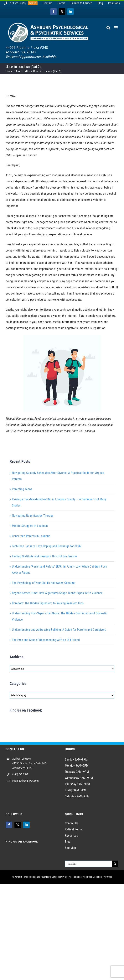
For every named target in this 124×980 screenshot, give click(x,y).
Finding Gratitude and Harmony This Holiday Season (44, 556)
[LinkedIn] (26, 825)
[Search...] (88, 864)
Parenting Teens (22, 489)
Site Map (70, 848)
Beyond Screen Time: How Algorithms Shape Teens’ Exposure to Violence (57, 593)
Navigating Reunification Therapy (33, 516)
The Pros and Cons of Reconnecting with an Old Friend (46, 640)
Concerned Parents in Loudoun (31, 536)
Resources (71, 836)
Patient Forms (74, 829)
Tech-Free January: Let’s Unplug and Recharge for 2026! (47, 546)
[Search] (115, 864)
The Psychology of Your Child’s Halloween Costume (44, 583)
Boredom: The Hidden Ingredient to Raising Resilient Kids (48, 603)
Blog (68, 842)
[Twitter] (18, 825)
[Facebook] (9, 825)
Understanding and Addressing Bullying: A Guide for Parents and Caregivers (59, 630)
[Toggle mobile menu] (116, 28)
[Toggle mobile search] (108, 28)
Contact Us (72, 823)
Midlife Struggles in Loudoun (30, 526)
